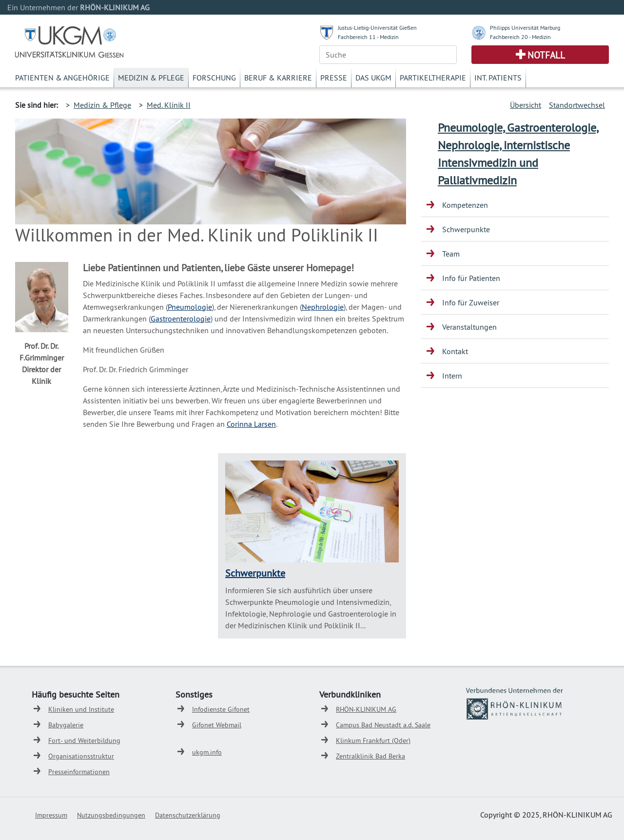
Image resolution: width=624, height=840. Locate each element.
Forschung (214, 78)
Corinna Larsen (251, 424)
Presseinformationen (79, 772)
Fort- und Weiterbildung (84, 740)
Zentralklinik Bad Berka (370, 756)
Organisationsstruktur (81, 756)
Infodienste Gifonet (221, 709)
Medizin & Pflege (151, 78)
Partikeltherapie (433, 78)
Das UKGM (373, 78)
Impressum (51, 815)
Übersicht (526, 105)
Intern (452, 376)
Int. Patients (498, 78)
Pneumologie (190, 307)
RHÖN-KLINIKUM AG (366, 709)
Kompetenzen (465, 205)
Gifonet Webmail (217, 725)
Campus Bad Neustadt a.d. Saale (383, 725)
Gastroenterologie (181, 319)
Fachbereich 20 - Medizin (520, 37)
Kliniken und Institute (81, 709)
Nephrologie (323, 307)
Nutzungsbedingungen (111, 815)
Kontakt (455, 351)
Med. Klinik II (169, 105)
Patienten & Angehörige (62, 78)
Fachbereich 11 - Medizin (368, 37)
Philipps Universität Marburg (525, 28)
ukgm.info (207, 752)
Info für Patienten (471, 278)
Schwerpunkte (255, 573)
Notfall (546, 55)
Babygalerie (66, 725)
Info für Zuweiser (471, 302)
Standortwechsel (577, 105)
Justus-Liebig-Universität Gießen (377, 28)
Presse (334, 78)
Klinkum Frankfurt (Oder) (373, 740)
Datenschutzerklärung (188, 815)
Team (451, 254)
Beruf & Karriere (278, 78)
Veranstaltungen (469, 327)
